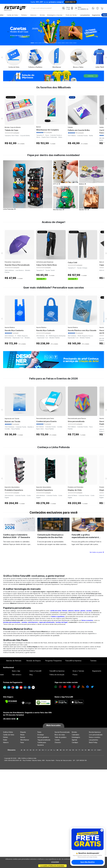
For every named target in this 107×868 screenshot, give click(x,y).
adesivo (71, 611)
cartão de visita (56, 611)
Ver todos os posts (97, 552)
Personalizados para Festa (45, 418)
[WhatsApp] (93, 8)
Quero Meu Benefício (87, 862)
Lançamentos (94, 740)
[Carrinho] (102, 8)
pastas (83, 611)
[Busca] (63, 8)
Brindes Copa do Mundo (13, 127)
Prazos (75, 675)
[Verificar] (11, 702)
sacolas (89, 611)
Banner (39, 127)
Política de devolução (57, 675)
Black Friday (93, 742)
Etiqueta (23, 732)
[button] (8, 31)
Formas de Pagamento (13, 682)
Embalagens (76, 737)
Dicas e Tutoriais (78, 671)
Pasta (39, 732)
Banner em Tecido (13, 421)
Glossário (12, 750)
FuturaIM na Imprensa (73, 661)
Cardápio (75, 742)
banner (77, 611)
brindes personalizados (12, 622)
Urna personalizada (76, 421)
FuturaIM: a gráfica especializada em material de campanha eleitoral (86, 537)
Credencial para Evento (46, 421)
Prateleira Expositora (14, 490)
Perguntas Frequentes (53, 661)
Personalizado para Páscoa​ (77, 418)
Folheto (70, 127)
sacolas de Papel (61, 622)
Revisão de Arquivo (34, 661)
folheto (65, 611)
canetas (24, 622)
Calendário (76, 735)
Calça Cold (72, 262)
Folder (5, 740)
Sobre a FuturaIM (35, 671)
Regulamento (97, 671)
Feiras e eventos (95, 737)
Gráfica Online (8, 732)
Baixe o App (16, 671)
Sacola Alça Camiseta (14, 330)
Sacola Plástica (10, 327)
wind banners (33, 622)
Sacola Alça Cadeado (45, 330)
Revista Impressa (95, 732)
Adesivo (6, 742)
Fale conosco (17, 675)
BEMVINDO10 (70, 2)
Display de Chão (75, 490)
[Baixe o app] (69, 8)
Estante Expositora (45, 490)
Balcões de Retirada (14, 661)
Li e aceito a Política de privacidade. (52, 866)
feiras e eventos (87, 620)
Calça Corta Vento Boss (47, 265)
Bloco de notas (60, 735)
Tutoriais (93, 661)
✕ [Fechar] (102, 830)
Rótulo (22, 735)
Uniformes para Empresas (45, 262)
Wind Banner (25, 740)
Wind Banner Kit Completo (48, 130)
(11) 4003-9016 (11, 719)
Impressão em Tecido (12, 419)
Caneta (57, 740)
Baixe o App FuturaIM (64, 697)
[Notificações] (98, 8)
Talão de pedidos (61, 737)
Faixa (22, 742)
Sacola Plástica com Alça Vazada (82, 330)
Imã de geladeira (43, 737)
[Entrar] (82, 8)
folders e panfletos (58, 616)
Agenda (74, 740)
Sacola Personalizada (62, 732)
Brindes (74, 732)
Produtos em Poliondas (76, 487)
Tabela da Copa (11, 130)
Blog (31, 675)
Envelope (41, 735)
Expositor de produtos (12, 487)
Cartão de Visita (9, 735)
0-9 (99, 750)
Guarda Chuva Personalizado (17, 265)
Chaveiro (58, 742)
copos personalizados (47, 622)
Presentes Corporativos (13, 262)
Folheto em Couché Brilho (79, 130)
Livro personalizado (96, 735)
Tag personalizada (44, 740)
